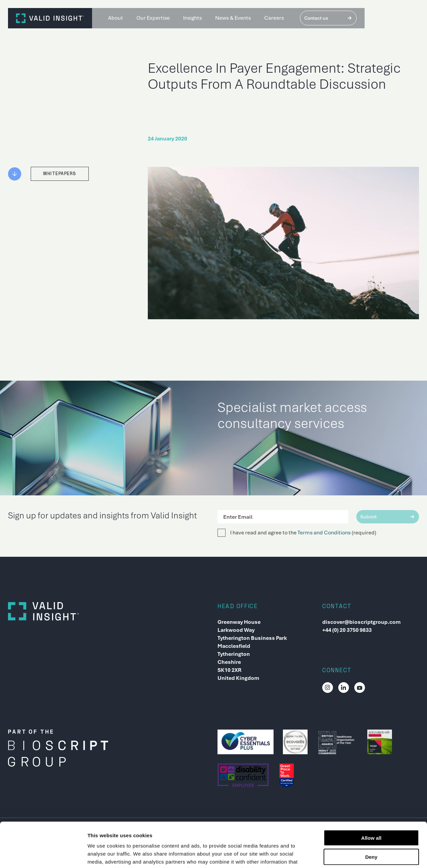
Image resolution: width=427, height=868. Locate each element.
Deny (371, 815)
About (116, 18)
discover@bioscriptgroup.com (361, 622)
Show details (350, 855)
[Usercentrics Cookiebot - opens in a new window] (43, 855)
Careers (274, 18)
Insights (192, 18)
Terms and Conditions (324, 533)
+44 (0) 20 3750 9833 (347, 630)
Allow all (371, 796)
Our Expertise (153, 18)
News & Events (233, 18)
